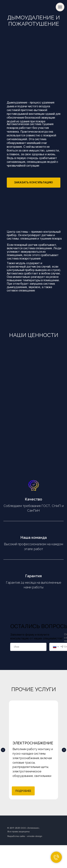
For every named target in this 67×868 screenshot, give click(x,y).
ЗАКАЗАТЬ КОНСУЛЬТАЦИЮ (33, 182)
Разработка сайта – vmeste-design (25, 836)
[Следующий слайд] (64, 750)
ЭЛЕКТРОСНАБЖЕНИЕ (33, 743)
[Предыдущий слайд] (3, 750)
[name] (28, 647)
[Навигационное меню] (60, 7)
